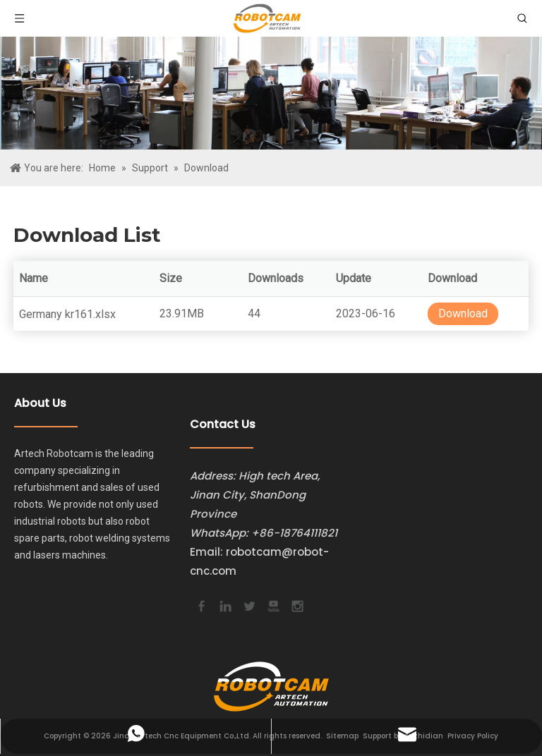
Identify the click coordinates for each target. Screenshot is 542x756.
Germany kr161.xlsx (67, 314)
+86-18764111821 (294, 533)
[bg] (271, 93)
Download (463, 313)
